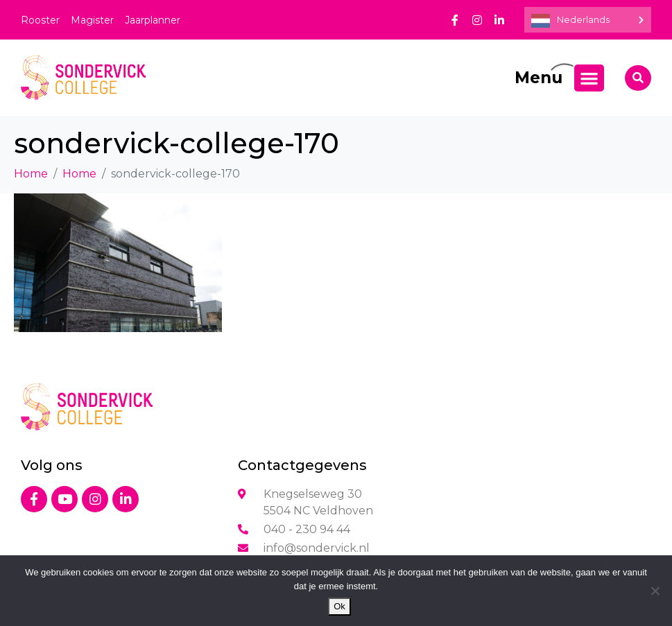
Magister (92, 20)
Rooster (40, 20)
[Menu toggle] (589, 78)
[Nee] (655, 591)
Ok (339, 606)
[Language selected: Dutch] (588, 20)
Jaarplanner (153, 20)
